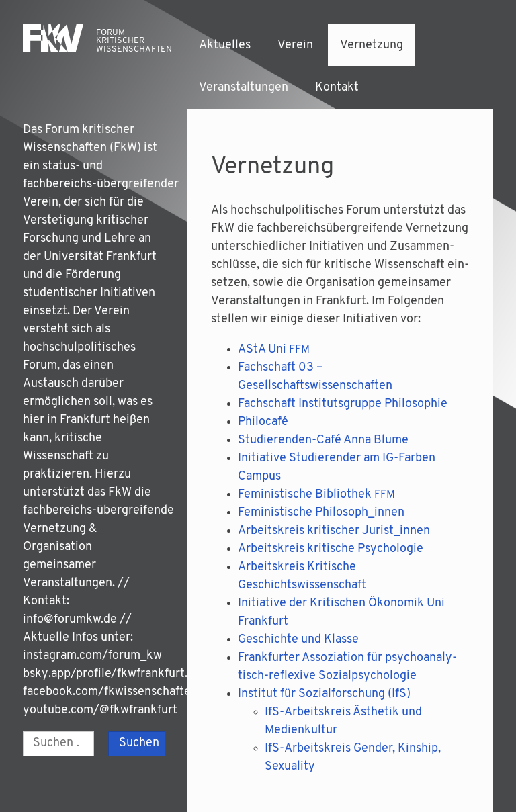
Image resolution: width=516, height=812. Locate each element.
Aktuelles (225, 45)
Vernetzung (372, 45)
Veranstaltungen (244, 88)
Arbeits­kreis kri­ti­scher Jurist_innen (334, 531)
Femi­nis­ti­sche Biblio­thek (316, 495)
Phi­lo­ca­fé (263, 422)
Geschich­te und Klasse (298, 640)
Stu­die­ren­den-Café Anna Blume (323, 440)
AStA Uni (274, 350)
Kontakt (337, 88)
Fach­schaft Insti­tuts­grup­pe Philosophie (344, 404)
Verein (295, 45)
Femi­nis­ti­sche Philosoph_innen (321, 513)
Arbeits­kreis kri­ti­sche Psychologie (331, 549)
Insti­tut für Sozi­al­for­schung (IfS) (324, 694)
